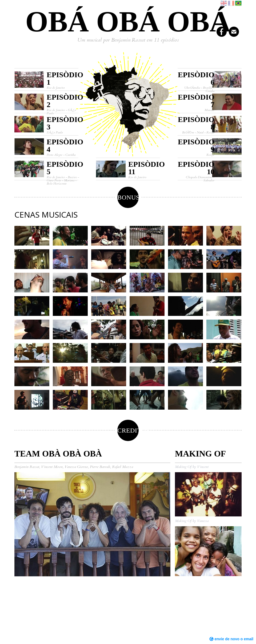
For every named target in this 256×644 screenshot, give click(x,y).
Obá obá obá (128, 22)
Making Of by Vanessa (192, 521)
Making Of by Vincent (192, 467)
